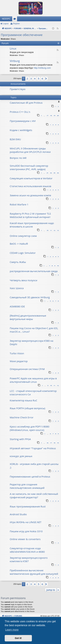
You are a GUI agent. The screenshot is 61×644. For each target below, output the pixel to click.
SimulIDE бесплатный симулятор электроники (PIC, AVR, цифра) (29, 167)
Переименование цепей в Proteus (30, 477)
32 (51, 173)
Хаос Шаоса (17, 288)
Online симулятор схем (23, 236)
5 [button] (39, 79)
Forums (15, 19)
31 (47, 173)
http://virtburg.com (42, 68)
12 (54, 230)
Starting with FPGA (20, 439)
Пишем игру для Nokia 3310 (26, 531)
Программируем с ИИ (23, 121)
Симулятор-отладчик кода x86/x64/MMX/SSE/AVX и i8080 (27, 550)
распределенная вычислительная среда (34, 271)
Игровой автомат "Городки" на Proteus (33, 448)
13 (58, 230)
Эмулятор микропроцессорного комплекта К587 (29, 559)
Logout (6, 24)
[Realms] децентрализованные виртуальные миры (28, 317)
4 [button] (35, 79)
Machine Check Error (22, 417)
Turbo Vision (17, 353)
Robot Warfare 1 (19, 204)
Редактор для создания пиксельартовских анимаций (27, 486)
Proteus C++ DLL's (20, 112)
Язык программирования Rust (28, 506)
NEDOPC (6, 19)
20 (58, 115)
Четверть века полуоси (24, 280)
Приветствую (18, 89)
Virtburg (15, 61)
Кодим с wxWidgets (21, 130)
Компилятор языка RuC (24, 400)
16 (47, 443)
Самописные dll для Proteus (26, 103)
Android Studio (18, 514)
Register (17, 24)
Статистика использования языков (30, 186)
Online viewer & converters (25, 539)
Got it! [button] (18, 638)
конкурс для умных (21, 456)
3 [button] (31, 79)
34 (58, 173)
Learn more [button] (12, 630)
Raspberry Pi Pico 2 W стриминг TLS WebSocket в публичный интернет (30, 215)
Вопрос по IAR (18, 158)
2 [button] (27, 79)
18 (51, 115)
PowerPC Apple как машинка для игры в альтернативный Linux (33, 380)
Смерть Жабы (18, 262)
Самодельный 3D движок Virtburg (30, 297)
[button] (46, 79)
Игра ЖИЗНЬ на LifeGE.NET (26, 522)
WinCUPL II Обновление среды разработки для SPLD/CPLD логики (30, 150)
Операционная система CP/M (27, 369)
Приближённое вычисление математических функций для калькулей (34, 572)
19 (54, 115)
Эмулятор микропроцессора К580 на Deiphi (31, 342)
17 (47, 115)
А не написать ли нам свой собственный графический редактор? (34, 496)
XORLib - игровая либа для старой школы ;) (34, 466)
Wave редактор (19, 361)
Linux (13, 49)
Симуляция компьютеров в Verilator (31, 178)
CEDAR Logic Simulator (23, 253)
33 (54, 173)
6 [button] (42, 79)
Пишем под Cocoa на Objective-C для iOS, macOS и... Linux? (34, 330)
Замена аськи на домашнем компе (30, 195)
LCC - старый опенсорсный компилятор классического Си (33, 393)
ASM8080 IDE (17, 306)
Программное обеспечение (22, 35)
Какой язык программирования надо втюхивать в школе (32, 225)
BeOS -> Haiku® (19, 244)
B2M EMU (15, 139)
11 (51, 230)
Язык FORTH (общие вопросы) (27, 408)
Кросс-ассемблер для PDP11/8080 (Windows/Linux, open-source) (30, 428)
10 (47, 230)
